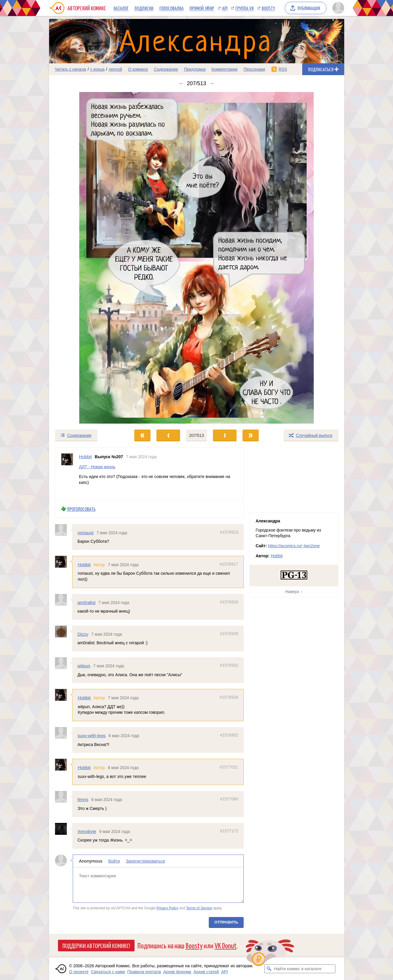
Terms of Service (199, 908)
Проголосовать (81, 509)
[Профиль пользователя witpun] (64, 663)
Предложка (195, 69)
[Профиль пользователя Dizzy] (64, 632)
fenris (83, 799)
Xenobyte (87, 831)
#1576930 (229, 634)
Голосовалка (172, 8)
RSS (283, 69)
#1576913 (229, 532)
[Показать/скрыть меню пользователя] (337, 8)
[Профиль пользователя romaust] (64, 530)
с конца (97, 69)
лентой (115, 69)
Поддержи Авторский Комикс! (96, 945)
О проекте (79, 972)
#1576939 (229, 697)
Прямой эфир (202, 8)
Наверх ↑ (294, 592)
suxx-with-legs (92, 736)
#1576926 (229, 602)
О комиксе (138, 69)
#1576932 (229, 665)
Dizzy (83, 634)
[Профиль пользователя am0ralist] (64, 600)
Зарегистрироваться (145, 861)
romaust (85, 532)
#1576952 (229, 735)
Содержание (166, 69)
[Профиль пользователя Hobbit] (67, 474)
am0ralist (86, 602)
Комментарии (224, 69)
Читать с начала (71, 69)
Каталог (121, 8)
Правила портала (144, 972)
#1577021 (229, 767)
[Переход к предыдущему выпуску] (86, 258)
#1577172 (229, 831)
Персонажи (254, 69)
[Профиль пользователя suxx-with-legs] (64, 733)
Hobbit (84, 565)
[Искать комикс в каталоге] (269, 969)
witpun (84, 666)
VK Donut (226, 945)
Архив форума (177, 972)
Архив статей (206, 972)
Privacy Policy (167, 908)
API (225, 8)
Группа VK (245, 8)
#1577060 (229, 799)
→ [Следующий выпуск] (212, 83)
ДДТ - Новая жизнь (97, 466)
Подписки (144, 8)
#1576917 (229, 564)
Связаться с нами (108, 972)
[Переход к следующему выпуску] (197, 258)
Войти (114, 861)
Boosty (268, 8)
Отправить (226, 922)
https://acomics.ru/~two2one (294, 546)
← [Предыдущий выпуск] (181, 83)
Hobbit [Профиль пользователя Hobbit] (85, 457)
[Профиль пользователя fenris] (64, 797)
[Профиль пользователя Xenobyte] (64, 829)
